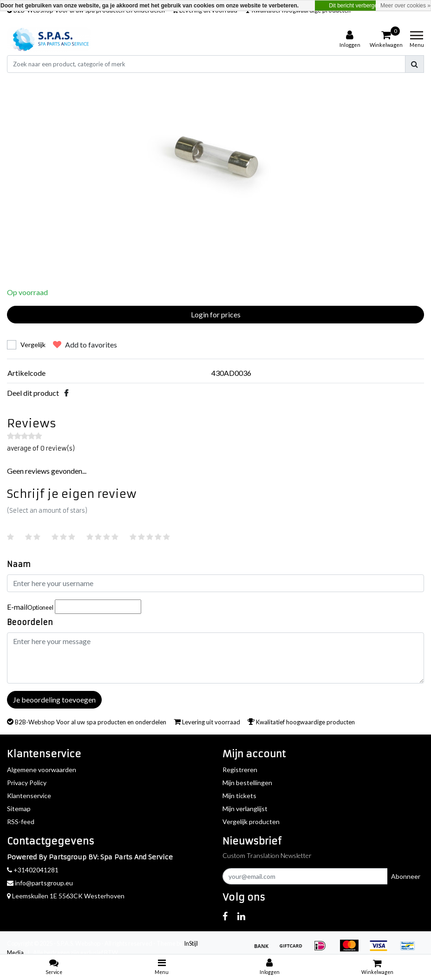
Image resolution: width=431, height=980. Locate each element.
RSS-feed (21, 822)
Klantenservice (29, 796)
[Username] (215, 583)
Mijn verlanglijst (245, 809)
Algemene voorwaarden (42, 770)
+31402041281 (33, 870)
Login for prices (216, 314)
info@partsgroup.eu (40, 883)
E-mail (30, 607)
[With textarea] (215, 658)
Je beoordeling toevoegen (54, 700)
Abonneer (406, 876)
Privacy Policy (27, 783)
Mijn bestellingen (247, 783)
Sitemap (19, 809)
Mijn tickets (239, 796)
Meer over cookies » (405, 6)
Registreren (240, 770)
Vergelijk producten (251, 822)
